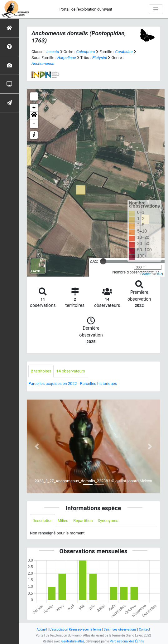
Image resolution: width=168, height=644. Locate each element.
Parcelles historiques (98, 383)
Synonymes (108, 521)
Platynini (100, 58)
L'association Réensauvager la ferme (76, 629)
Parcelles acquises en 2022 (53, 383)
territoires (41, 371)
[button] (34, 116)
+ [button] (34, 108)
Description (43, 521)
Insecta (53, 52)
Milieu (63, 521)
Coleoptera (85, 52)
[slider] (103, 261)
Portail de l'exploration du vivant (86, 9)
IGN (160, 274)
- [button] (34, 124)
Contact (145, 629)
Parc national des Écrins (127, 641)
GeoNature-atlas (73, 641)
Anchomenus (43, 64)
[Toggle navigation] (156, 9)
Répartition (83, 521)
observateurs (70, 371)
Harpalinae (67, 58)
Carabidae (124, 52)
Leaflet (145, 274)
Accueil (42, 629)
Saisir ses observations (120, 629)
